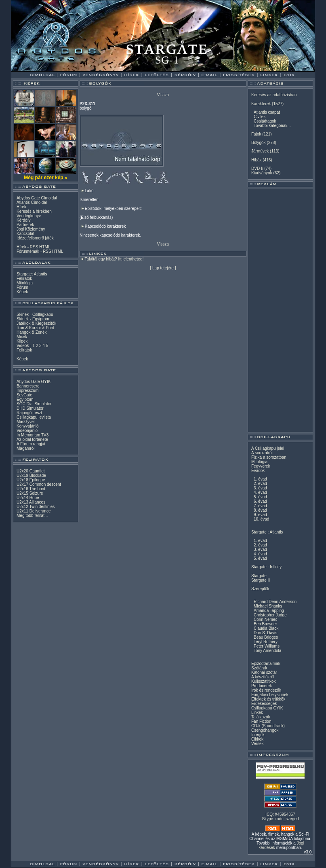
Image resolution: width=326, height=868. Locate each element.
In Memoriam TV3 (33, 435)
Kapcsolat (25, 234)
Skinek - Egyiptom (33, 319)
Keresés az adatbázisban (274, 95)
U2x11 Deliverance (34, 511)
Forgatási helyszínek (270, 695)
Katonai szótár (264, 672)
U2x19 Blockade (31, 475)
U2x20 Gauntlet (31, 471)
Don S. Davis (265, 633)
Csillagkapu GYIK (267, 708)
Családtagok (265, 121)
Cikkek (257, 739)
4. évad (260, 492)
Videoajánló (27, 431)
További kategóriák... (272, 126)
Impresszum (27, 391)
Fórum (22, 287)
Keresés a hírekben (34, 211)
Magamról (25, 448)
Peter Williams (267, 646)
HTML (45, 247)
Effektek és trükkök (268, 699)
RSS (34, 247)
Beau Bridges (266, 637)
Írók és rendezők (266, 690)
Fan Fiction (261, 721)
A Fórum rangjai (31, 444)
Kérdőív (23, 220)
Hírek (21, 207)
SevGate (24, 395)
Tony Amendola (267, 651)
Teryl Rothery (266, 642)
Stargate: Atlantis (32, 274)
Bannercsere (28, 386)
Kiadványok (262, 173)
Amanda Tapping (269, 611)
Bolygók (259, 143)
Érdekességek (264, 704)
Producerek (262, 686)
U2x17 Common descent (39, 484)
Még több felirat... (32, 516)
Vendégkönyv (29, 216)
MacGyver (26, 422)
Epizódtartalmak (266, 664)
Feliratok (24, 278)
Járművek (260, 151)
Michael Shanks (268, 606)
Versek (258, 744)
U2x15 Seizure (30, 493)
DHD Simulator (30, 408)
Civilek (260, 117)
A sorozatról (262, 453)
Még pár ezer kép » (45, 178)
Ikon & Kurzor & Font (35, 328)
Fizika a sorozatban (269, 457)
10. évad (261, 519)
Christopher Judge (270, 615)
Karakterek (261, 104)
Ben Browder (265, 624)
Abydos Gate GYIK (34, 382)
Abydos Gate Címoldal (37, 198)
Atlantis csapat (267, 112)
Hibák (257, 160)
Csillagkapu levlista (34, 417)
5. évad (260, 497)
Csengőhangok (265, 730)
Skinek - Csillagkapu (35, 314)
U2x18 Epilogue (31, 480)
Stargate (259, 576)
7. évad (260, 506)
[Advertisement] (280, 311)
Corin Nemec (265, 619)
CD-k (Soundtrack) (268, 726)
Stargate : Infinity (266, 567)
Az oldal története (32, 439)
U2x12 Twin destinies (36, 507)
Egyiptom (25, 399)
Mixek (22, 337)
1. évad (260, 479)
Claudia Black (266, 628)
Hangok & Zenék (32, 332)
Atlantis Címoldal (32, 202)
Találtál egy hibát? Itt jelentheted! (114, 259)
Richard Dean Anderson (275, 602)
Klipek (22, 341)
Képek (22, 292)
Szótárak (259, 668)
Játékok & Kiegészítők (36, 323)
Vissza (163, 95)
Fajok (256, 134)
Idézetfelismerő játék (35, 238)
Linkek (257, 712)
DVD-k (257, 168)
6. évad (260, 501)
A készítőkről (263, 677)
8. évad (260, 510)
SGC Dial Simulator (34, 404)
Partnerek (25, 225)
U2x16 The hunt (31, 489)
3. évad (260, 488)
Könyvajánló (27, 426)
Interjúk (258, 735)
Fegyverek (261, 466)
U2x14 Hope (28, 498)
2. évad (260, 484)
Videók (23, 346)
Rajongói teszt (29, 413)
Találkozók (261, 717)
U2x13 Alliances (31, 502)
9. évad (260, 515)
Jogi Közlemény (31, 229)
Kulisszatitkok (264, 681)
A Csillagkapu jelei (268, 448)
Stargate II (261, 580)
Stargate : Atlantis (267, 532)
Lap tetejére (163, 268)
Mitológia (25, 283)
